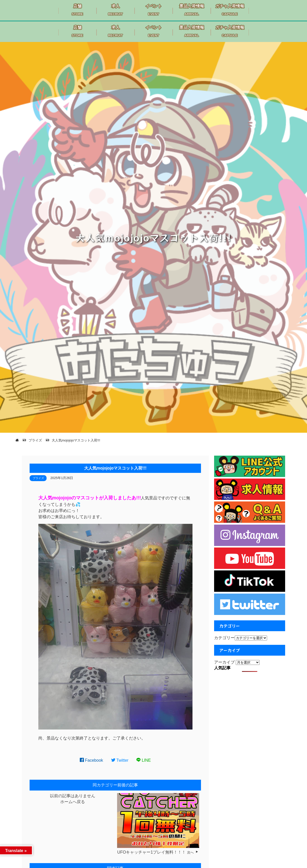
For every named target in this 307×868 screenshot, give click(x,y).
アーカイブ (224, 662)
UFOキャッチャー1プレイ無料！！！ (152, 852)
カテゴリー (224, 638)
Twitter (120, 760)
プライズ (38, 478)
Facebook (91, 760)
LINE (144, 760)
